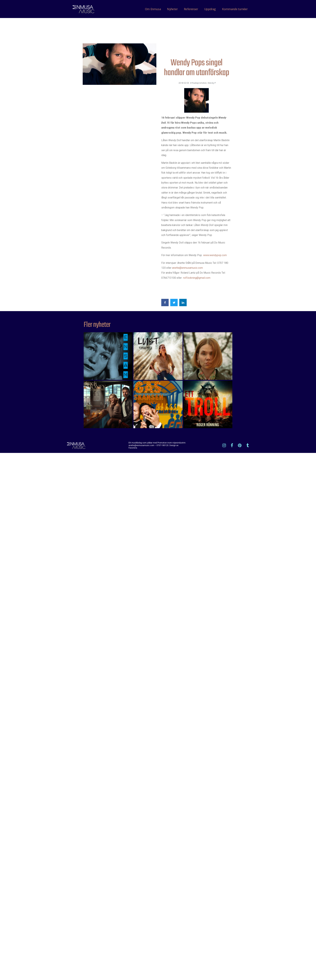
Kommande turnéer (235, 9)
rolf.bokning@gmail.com (197, 278)
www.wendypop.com (215, 255)
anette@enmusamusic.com (187, 268)
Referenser (191, 9)
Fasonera (133, 448)
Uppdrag (210, 9)
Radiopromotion (199, 83)
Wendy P (212, 83)
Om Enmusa (153, 9)
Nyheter (172, 9)
